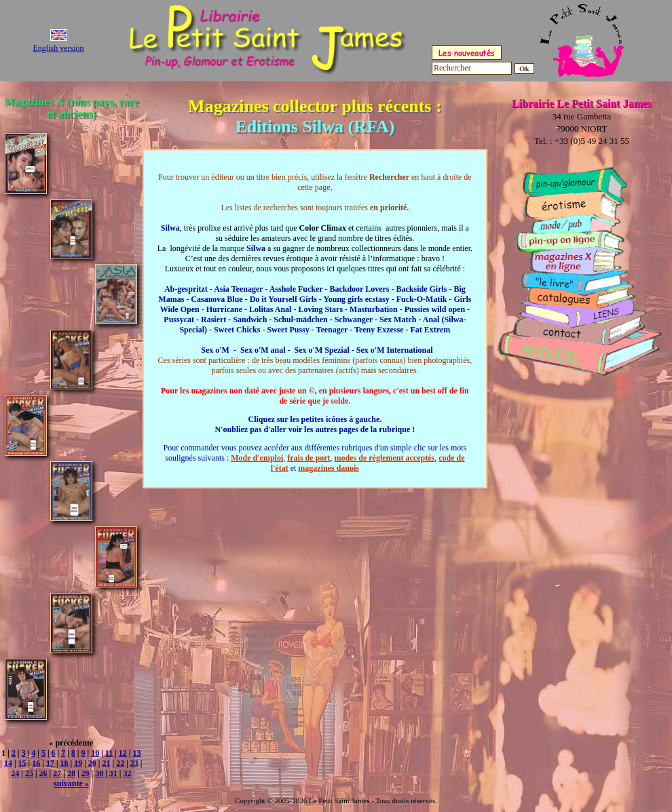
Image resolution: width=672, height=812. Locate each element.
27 (57, 773)
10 (95, 753)
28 (71, 773)
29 (86, 773)
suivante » (71, 784)
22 (120, 763)
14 (8, 763)
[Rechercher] (472, 68)
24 (15, 773)
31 (113, 773)
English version (59, 48)
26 (43, 773)
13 (136, 753)
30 (99, 773)
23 (134, 763)
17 (50, 763)
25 (29, 773)
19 (78, 763)
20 (92, 763)
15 (22, 763)
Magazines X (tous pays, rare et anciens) (71, 108)
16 (36, 763)
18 (64, 763)
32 (128, 773)
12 (123, 753)
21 (107, 763)
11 (109, 753)
